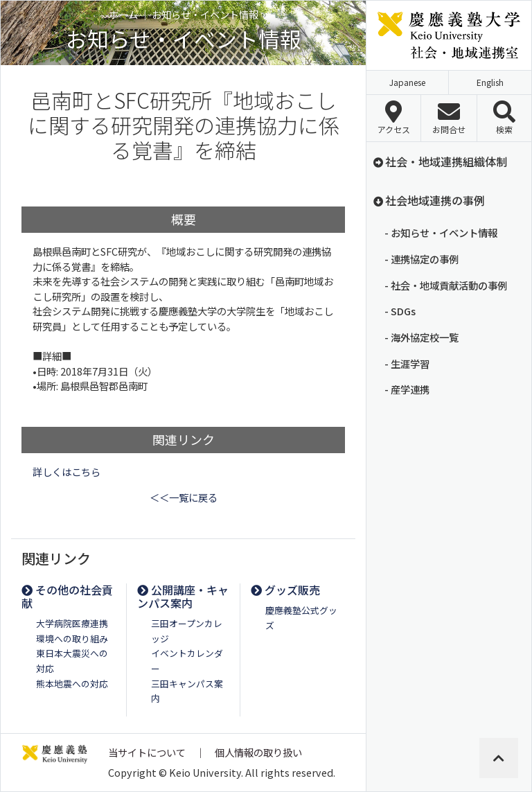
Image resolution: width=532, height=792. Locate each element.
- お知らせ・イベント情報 (441, 232)
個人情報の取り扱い (258, 752)
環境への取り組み (72, 639)
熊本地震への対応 (72, 684)
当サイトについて (147, 752)
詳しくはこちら (66, 472)
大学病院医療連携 (72, 623)
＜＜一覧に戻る (184, 497)
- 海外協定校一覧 (422, 337)
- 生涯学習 (407, 363)
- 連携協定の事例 (422, 259)
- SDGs (400, 311)
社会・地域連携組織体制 (440, 161)
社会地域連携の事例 (428, 200)
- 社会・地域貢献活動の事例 (446, 285)
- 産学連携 (407, 389)
